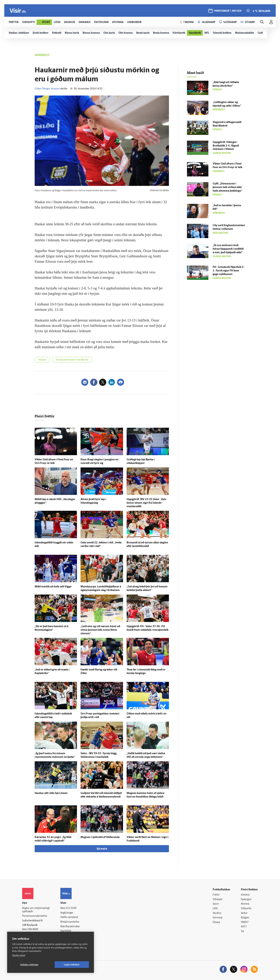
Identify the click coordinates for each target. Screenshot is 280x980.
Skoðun (217, 913)
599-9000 (33, 929)
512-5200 (71, 908)
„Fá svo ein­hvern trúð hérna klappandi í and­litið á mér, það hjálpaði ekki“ (228, 249)
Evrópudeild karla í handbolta (72, 360)
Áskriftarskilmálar (70, 927)
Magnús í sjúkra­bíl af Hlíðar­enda (100, 837)
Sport (216, 904)
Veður (244, 913)
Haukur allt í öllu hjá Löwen (51, 793)
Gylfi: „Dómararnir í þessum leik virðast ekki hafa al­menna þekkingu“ (227, 187)
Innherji (245, 895)
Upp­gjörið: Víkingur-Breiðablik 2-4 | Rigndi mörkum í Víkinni (226, 146)
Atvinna (245, 904)
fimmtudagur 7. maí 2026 (228, 11)
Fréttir (216, 895)
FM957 (245, 922)
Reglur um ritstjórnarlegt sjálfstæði (36, 910)
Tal (242, 931)
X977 (244, 927)
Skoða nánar (19, 955)
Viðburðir (246, 909)
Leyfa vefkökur (72, 965)
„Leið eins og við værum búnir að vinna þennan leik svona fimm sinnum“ (100, 630)
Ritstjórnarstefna (70, 922)
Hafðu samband (69, 917)
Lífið (215, 909)
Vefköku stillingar (29, 965)
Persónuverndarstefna (35, 916)
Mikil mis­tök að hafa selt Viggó (53, 587)
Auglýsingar (67, 913)
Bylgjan (245, 918)
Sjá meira (102, 849)
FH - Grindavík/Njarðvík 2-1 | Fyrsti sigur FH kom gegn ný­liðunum (228, 271)
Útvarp (216, 922)
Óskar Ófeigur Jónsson (47, 89)
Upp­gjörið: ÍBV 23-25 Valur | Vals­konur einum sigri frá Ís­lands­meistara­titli (147, 503)
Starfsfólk (66, 931)
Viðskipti (218, 900)
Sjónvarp (218, 918)
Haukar (42, 360)
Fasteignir (246, 900)
